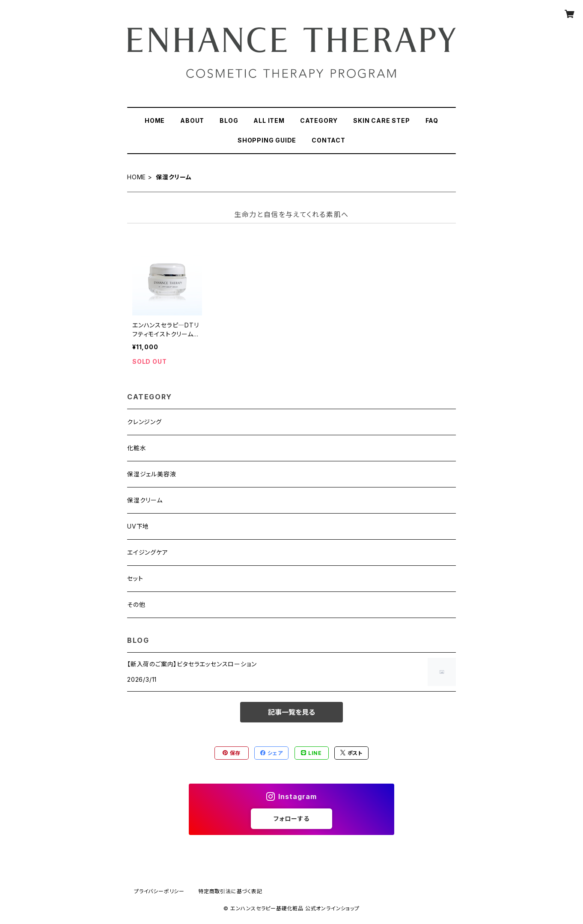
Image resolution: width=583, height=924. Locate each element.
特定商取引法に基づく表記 (230, 891)
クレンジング (144, 422)
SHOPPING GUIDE (267, 140)
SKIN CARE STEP (381, 120)
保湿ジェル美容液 (152, 474)
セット (135, 578)
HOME (155, 120)
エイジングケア (148, 552)
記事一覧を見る (291, 712)
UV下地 (138, 526)
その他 (136, 605)
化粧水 (137, 448)
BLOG (229, 120)
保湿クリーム (145, 500)
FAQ (432, 120)
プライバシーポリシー (159, 891)
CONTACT (329, 140)
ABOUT (192, 120)
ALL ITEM (269, 120)
